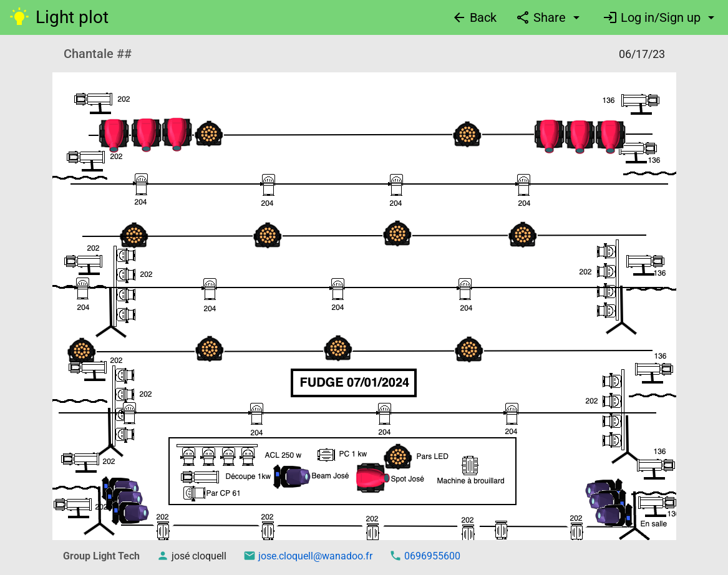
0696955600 (431, 556)
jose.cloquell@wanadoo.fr (314, 556)
